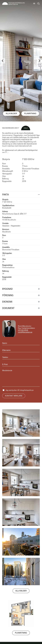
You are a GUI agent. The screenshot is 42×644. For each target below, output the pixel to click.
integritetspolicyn (27, 390)
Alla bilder (11, 114)
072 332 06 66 (23, 330)
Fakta (5, 195)
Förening (8, 295)
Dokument (8, 308)
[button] (3, 61)
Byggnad (7, 289)
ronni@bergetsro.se (25, 332)
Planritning (30, 114)
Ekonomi (7, 302)
